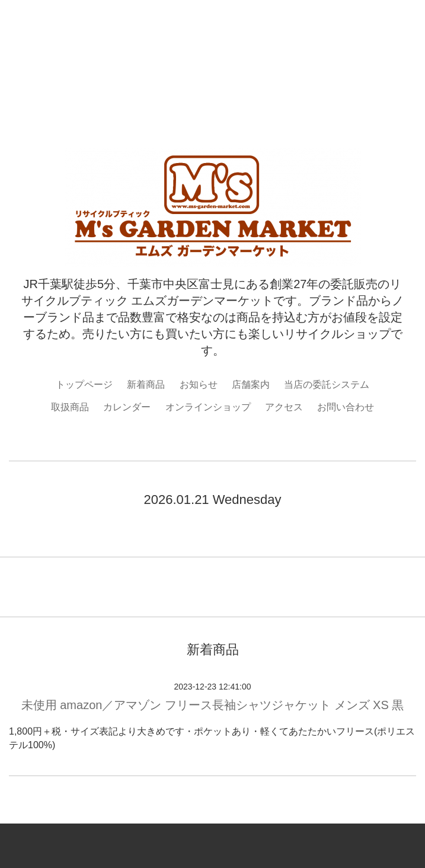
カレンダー (127, 407)
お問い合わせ (346, 407)
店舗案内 (251, 384)
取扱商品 (70, 407)
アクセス (284, 407)
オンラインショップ (208, 407)
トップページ (84, 384)
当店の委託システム (327, 384)
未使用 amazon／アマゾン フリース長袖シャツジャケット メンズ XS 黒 (213, 705)
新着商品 (146, 384)
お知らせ (199, 384)
